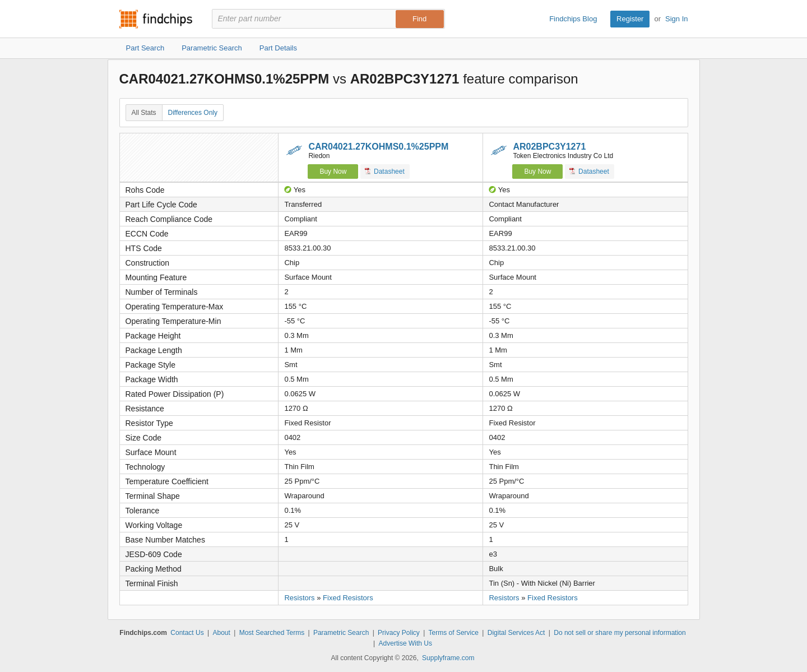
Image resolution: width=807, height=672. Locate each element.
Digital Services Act (516, 633)
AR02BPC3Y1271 (549, 147)
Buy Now (333, 172)
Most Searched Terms (272, 633)
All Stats (144, 113)
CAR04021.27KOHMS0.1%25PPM (378, 147)
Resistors (299, 598)
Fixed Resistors (348, 598)
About (221, 633)
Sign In (676, 19)
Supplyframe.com (448, 658)
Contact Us (187, 633)
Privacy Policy (399, 633)
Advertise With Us (405, 643)
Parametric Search (341, 633)
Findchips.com (156, 19)
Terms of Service (454, 633)
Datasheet (385, 171)
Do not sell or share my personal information (620, 633)
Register (630, 19)
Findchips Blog (573, 19)
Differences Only (193, 113)
